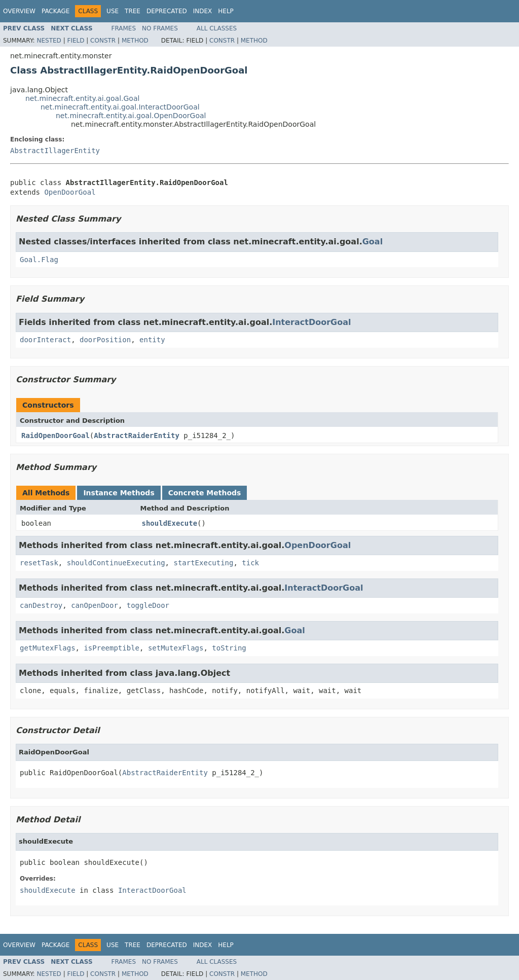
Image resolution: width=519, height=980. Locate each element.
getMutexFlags (48, 648)
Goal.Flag (39, 260)
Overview (19, 11)
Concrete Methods (205, 493)
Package (55, 11)
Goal (373, 242)
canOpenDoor (95, 605)
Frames (124, 28)
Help (226, 11)
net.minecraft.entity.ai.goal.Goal (82, 98)
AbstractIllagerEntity (55, 151)
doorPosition (105, 340)
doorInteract (45, 340)
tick (250, 563)
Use (113, 11)
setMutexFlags (176, 648)
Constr (103, 41)
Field (76, 41)
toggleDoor (148, 605)
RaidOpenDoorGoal (55, 435)
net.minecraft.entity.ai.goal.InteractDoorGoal (120, 107)
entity (152, 340)
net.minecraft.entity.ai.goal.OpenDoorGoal (131, 116)
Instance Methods (119, 493)
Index (203, 11)
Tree (133, 11)
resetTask (39, 563)
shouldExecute (170, 523)
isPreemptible (112, 648)
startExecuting (203, 563)
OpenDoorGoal (70, 192)
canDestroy (41, 605)
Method (135, 41)
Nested (49, 41)
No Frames (160, 28)
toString (229, 648)
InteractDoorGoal (311, 322)
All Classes (217, 28)
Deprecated (167, 11)
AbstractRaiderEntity (137, 435)
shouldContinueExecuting (116, 563)
